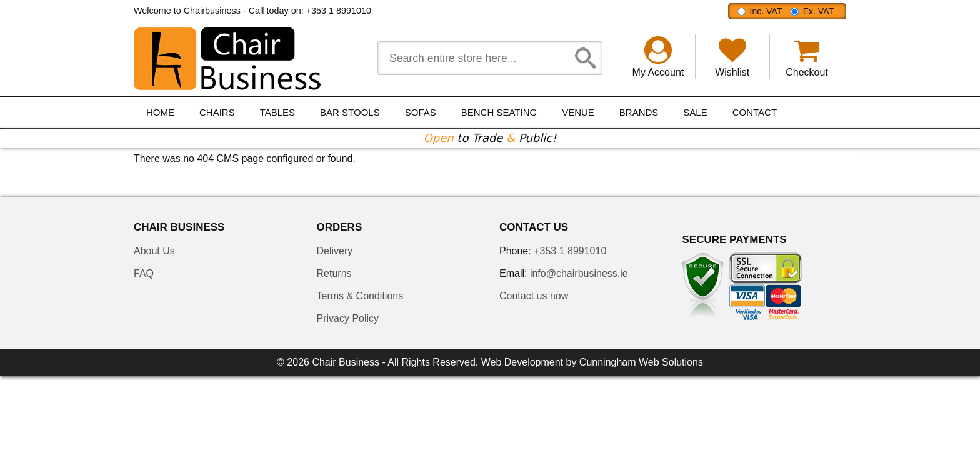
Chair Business (346, 362)
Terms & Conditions (360, 296)
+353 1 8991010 (339, 11)
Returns (334, 273)
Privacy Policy (348, 318)
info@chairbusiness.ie (579, 273)
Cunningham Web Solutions (641, 362)
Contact (755, 112)
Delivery (335, 251)
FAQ (144, 273)
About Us (154, 251)
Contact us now (534, 296)
